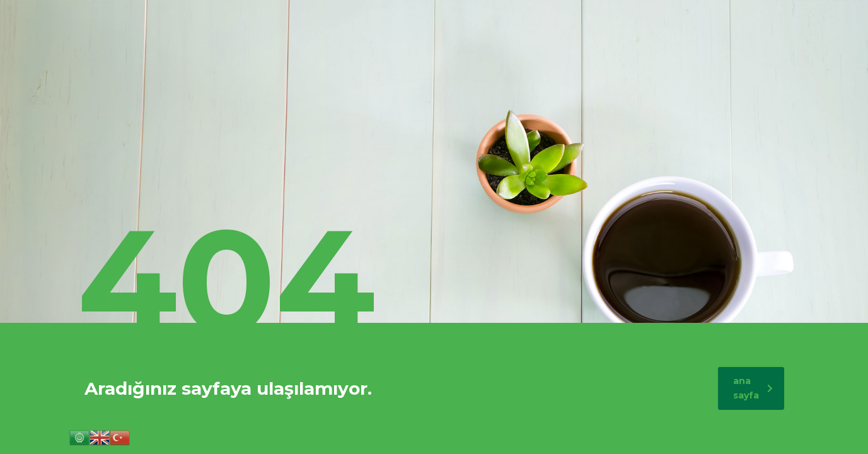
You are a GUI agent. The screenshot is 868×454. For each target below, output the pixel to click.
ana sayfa (753, 388)
